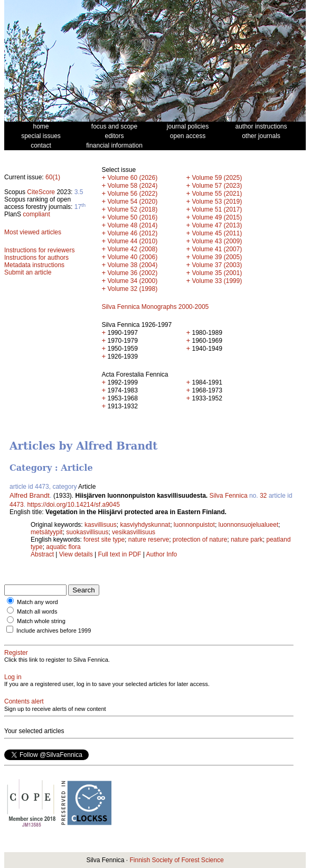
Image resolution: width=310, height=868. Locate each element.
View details (77, 554)
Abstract (42, 554)
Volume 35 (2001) (217, 273)
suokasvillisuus (87, 532)
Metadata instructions (34, 265)
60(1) (53, 177)
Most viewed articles (33, 232)
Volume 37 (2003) (217, 265)
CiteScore (41, 192)
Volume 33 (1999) (217, 281)
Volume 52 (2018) (132, 209)
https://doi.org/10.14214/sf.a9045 (73, 505)
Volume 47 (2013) (217, 225)
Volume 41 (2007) (217, 249)
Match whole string (41, 621)
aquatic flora (63, 547)
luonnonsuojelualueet (248, 525)
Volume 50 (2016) (132, 217)
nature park (247, 540)
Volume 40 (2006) (132, 257)
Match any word (37, 602)
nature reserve (149, 540)
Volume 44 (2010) (132, 241)
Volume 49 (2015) (217, 217)
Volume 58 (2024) (132, 186)
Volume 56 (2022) (132, 194)
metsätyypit (47, 532)
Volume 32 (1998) (132, 289)
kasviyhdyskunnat (145, 525)
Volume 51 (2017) (217, 209)
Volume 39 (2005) (217, 257)
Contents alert (24, 701)
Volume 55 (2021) (217, 194)
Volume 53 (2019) (217, 202)
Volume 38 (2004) (132, 265)
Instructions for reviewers (39, 250)
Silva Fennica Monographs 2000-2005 (155, 307)
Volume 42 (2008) (132, 249)
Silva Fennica (229, 496)
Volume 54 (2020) (132, 202)
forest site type (104, 540)
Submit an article (28, 272)
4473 (17, 505)
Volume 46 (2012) (132, 233)
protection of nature (200, 540)
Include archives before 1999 (54, 631)
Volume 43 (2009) (217, 241)
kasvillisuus (101, 525)
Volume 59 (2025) (217, 178)
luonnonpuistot (194, 525)
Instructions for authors (36, 258)
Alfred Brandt (30, 495)
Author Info (162, 554)
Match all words (37, 611)
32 (263, 496)
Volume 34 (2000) (132, 281)
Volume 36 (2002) (132, 273)
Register (16, 653)
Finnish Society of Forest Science (176, 860)
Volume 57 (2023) (217, 186)
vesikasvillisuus (134, 532)
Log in (13, 677)
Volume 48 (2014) (132, 225)
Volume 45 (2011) (217, 233)
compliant (36, 214)
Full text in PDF (119, 554)
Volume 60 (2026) (132, 178)
